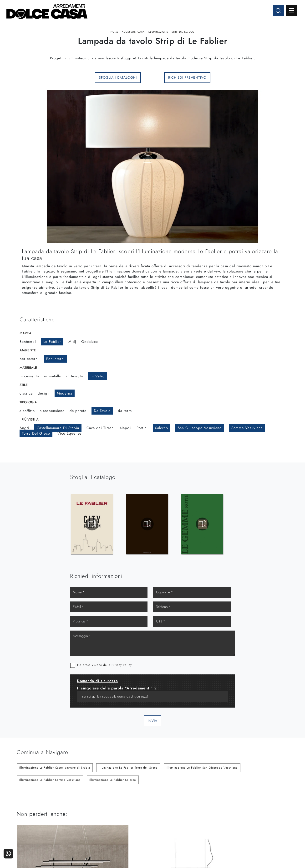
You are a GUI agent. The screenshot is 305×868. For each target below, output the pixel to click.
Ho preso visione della (190, 560)
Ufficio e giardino (182, 816)
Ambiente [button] (28, 358)
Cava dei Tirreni (101, 436)
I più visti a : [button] (30, 427)
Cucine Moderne (137, 803)
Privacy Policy (207, 560)
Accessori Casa (133, 34)
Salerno (162, 436)
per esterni (29, 367)
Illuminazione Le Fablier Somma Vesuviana (50, 675)
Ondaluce (90, 349)
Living (145, 816)
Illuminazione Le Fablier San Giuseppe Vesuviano (202, 663)
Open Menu (290, 11)
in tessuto (75, 384)
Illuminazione (158, 34)
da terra (125, 419)
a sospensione (52, 419)
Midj (72, 349)
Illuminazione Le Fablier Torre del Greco (128, 663)
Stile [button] (24, 393)
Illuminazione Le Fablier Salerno (113, 675)
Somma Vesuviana (247, 436)
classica (26, 401)
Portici (142, 436)
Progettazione (230, 816)
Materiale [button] (28, 375)
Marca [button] (25, 341)
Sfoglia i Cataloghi (118, 83)
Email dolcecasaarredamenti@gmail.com (49, 819)
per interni (56, 367)
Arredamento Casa (181, 803)
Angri (24, 436)
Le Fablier (52, 349)
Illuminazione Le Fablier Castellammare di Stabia (55, 663)
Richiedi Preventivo (187, 83)
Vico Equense (69, 441)
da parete (78, 419)
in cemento (29, 384)
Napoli (126, 436)
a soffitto (27, 419)
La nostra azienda (227, 803)
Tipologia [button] (28, 410)
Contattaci (278, 803)
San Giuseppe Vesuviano (200, 436)
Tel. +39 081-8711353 (35, 815)
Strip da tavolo (183, 34)
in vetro (98, 384)
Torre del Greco (36, 441)
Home (114, 34)
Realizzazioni (276, 816)
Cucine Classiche (137, 809)
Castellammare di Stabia (58, 436)
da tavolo (102, 419)
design (44, 401)
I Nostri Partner (229, 809)
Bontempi (28, 349)
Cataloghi (278, 809)
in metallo (53, 384)
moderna (65, 401)
